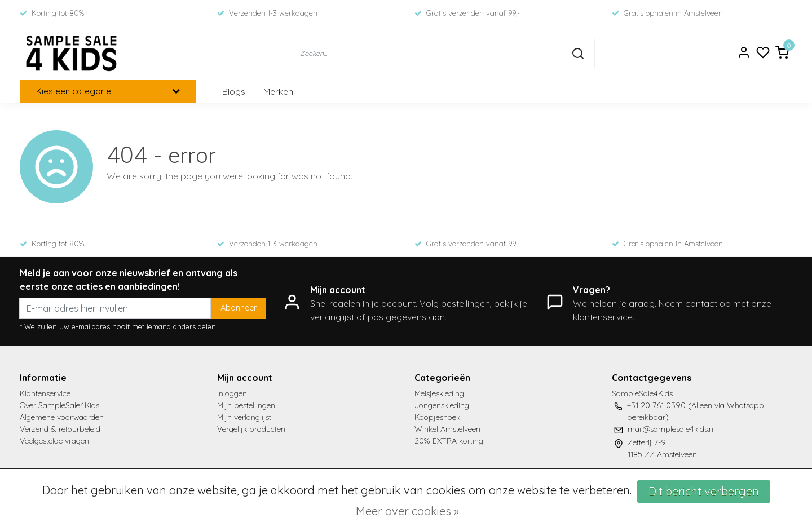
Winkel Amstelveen (447, 429)
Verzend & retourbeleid (60, 429)
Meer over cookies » (407, 511)
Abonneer (239, 308)
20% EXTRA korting (449, 441)
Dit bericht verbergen (704, 491)
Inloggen (232, 393)
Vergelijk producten (251, 429)
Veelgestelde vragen (54, 441)
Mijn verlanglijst (244, 417)
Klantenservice (45, 393)
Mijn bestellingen (246, 405)
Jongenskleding (442, 405)
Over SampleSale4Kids (59, 405)
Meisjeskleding (439, 393)
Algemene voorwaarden (62, 417)
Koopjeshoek (437, 417)
